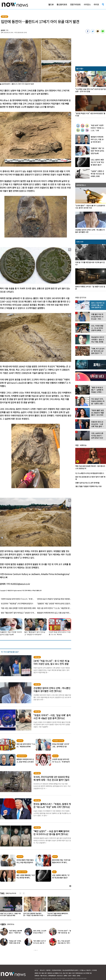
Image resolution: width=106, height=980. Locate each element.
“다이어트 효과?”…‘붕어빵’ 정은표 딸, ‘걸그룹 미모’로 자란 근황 (64, 933)
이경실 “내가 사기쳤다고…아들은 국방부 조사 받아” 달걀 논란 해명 (34, 914)
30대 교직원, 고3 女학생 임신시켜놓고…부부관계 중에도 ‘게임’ (40, 933)
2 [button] (36, 950)
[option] (34, 907)
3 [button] (37, 950)
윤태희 (3, 30)
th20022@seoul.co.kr (20, 584)
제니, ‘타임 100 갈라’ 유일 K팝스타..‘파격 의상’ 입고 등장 (64, 943)
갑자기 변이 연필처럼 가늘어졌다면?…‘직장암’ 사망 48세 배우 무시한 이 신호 (58, 915)
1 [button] (34, 950)
